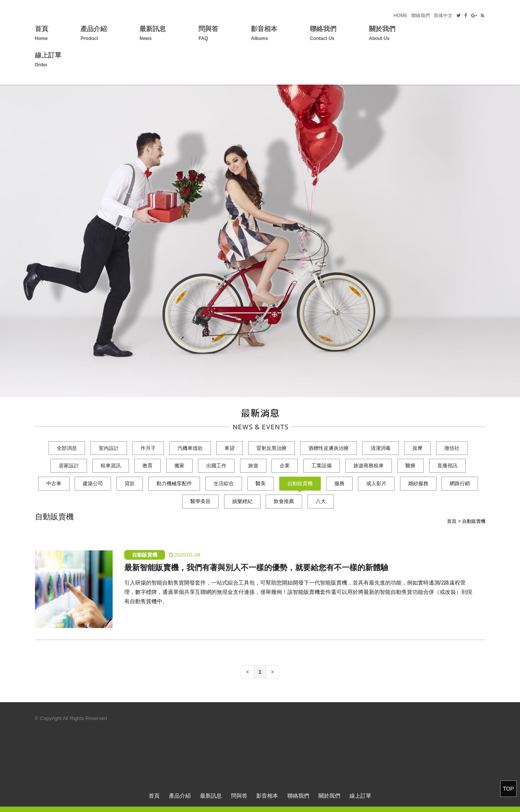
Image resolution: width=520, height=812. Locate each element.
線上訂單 (48, 61)
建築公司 (93, 483)
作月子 (148, 448)
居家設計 (69, 466)
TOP (509, 789)
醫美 (261, 483)
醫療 (410, 466)
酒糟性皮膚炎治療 (329, 448)
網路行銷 (460, 483)
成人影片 (376, 483)
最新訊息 (153, 34)
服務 (339, 483)
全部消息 (67, 448)
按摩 (417, 448)
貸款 (130, 483)
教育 (148, 466)
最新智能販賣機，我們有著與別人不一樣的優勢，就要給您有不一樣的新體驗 (256, 567)
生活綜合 (224, 483)
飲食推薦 (284, 501)
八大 (321, 501)
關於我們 (382, 34)
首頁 (42, 34)
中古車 (54, 483)
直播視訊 (447, 466)
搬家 (179, 466)
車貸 (230, 448)
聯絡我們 (421, 16)
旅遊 (253, 466)
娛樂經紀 (242, 501)
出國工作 (216, 466)
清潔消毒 (381, 448)
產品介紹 (94, 34)
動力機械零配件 (174, 483)
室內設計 (109, 448)
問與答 (208, 34)
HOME (400, 16)
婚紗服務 (418, 483)
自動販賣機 (300, 483)
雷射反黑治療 (271, 448)
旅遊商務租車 (369, 466)
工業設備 (322, 466)
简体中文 (443, 16)
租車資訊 (111, 466)
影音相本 (264, 34)
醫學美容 (200, 501)
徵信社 (452, 448)
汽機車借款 (190, 448)
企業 (285, 466)
